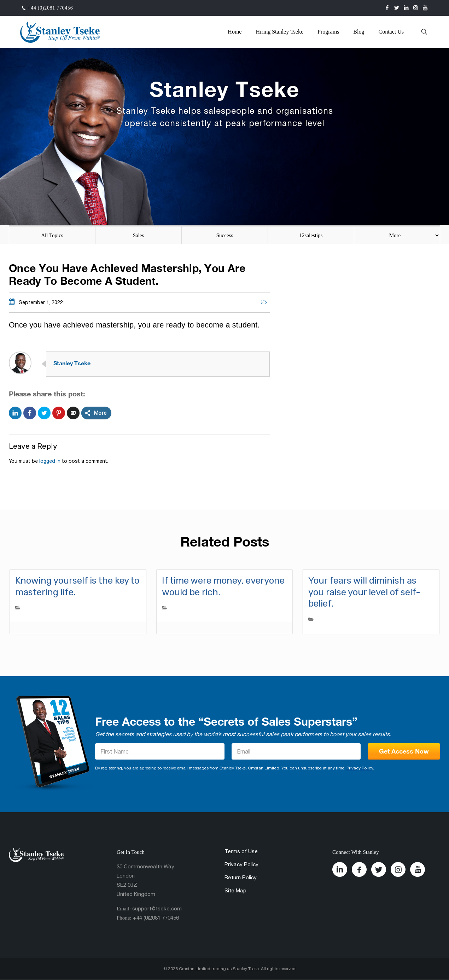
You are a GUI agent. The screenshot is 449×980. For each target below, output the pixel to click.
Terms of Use (241, 851)
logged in (50, 461)
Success (225, 235)
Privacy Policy (360, 768)
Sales (139, 235)
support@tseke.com (157, 908)
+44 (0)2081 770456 (51, 8)
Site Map (235, 890)
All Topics (52, 235)
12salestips (311, 235)
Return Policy (241, 877)
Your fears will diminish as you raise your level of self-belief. (364, 592)
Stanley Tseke (72, 363)
